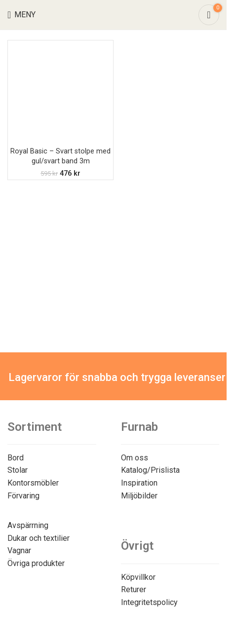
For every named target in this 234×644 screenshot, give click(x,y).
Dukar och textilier (39, 538)
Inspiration (139, 483)
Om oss (135, 458)
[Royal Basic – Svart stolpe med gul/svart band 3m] (60, 93)
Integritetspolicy (149, 602)
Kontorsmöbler (33, 483)
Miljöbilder (139, 496)
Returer (134, 589)
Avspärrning (28, 525)
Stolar (18, 470)
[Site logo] (113, 14)
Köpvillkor (138, 577)
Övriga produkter (36, 563)
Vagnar (19, 550)
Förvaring (23, 496)
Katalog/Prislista (150, 470)
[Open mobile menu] (21, 15)
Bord (16, 458)
